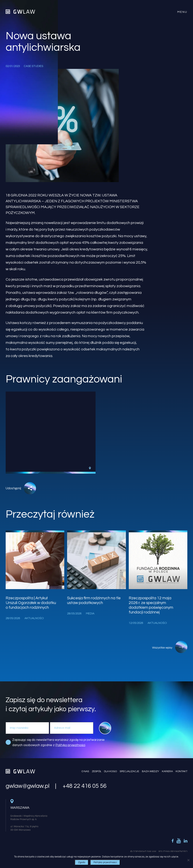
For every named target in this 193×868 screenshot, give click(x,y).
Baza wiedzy (150, 771)
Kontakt (182, 771)
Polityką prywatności (70, 745)
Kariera (167, 771)
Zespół (96, 771)
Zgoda (82, 862)
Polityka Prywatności (173, 852)
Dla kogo (110, 771)
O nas (85, 771)
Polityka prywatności (105, 862)
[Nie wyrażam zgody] (188, 860)
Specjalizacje (129, 771)
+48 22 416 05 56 (85, 786)
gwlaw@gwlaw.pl (28, 786)
